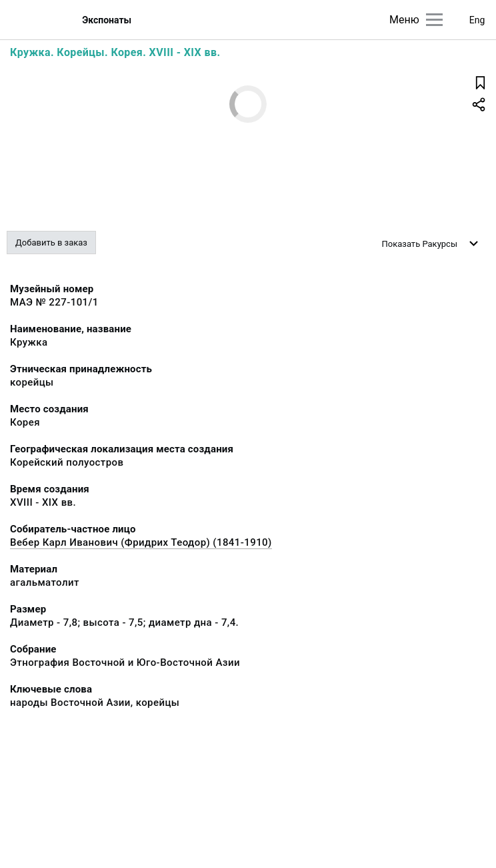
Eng (477, 20)
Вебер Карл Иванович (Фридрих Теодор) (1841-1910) (141, 542)
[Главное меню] (434, 20)
